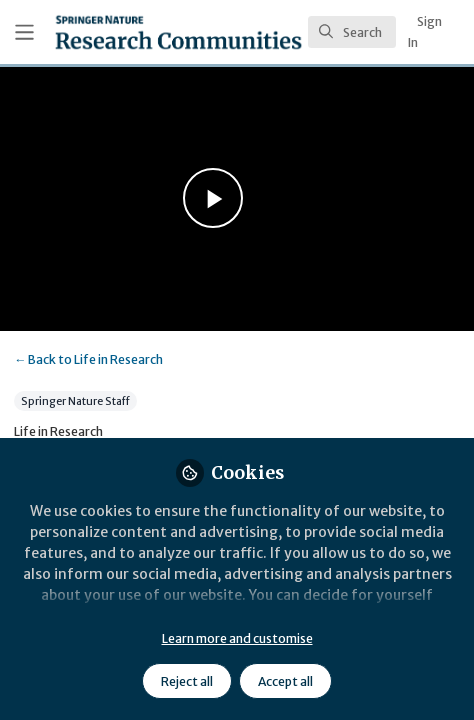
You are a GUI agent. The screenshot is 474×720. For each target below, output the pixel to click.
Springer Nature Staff (75, 400)
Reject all (187, 681)
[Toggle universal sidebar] (24, 32)
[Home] (178, 32)
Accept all (285, 681)
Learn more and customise (237, 638)
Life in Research (88, 359)
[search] (352, 32)
